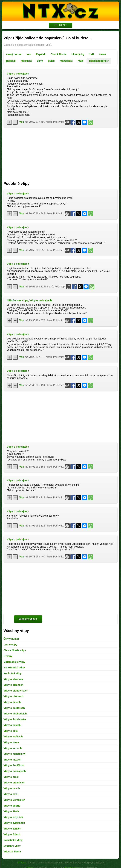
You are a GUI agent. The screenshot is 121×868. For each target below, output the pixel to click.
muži (80, 61)
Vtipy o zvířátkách (14, 823)
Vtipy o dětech (12, 702)
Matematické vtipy (14, 662)
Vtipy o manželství (14, 754)
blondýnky (78, 54)
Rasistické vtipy (13, 840)
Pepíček (41, 54)
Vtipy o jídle (11, 731)
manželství (66, 61)
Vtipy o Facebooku (15, 719)
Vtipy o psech (12, 788)
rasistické (26, 61)
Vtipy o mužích (12, 760)
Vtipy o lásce (11, 742)
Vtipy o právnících (14, 783)
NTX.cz (22, 863)
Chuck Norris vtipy (15, 650)
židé (92, 54)
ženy (40, 61)
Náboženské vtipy (17, 300)
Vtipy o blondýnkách (16, 691)
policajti (11, 61)
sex (29, 54)
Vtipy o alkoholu (13, 679)
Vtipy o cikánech (13, 696)
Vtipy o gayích (12, 725)
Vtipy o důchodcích (15, 714)
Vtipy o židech (12, 834)
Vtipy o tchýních (13, 817)
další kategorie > (99, 61)
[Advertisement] (60, 153)
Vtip (22, 122)
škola (102, 54)
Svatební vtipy (12, 846)
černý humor (14, 54)
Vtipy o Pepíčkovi (14, 765)
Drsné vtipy (10, 645)
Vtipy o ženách (12, 829)
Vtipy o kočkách (13, 737)
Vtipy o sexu (11, 794)
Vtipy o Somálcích (14, 800)
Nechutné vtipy (13, 673)
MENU (60, 25)
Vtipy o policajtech (18, 74)
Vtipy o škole (11, 811)
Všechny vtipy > (28, 619)
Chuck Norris (59, 54)
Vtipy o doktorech (14, 708)
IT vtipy (8, 656)
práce (51, 61)
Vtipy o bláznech (13, 685)
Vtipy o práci (11, 777)
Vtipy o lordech (13, 748)
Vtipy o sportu (12, 806)
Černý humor (11, 639)
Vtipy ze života (12, 852)
